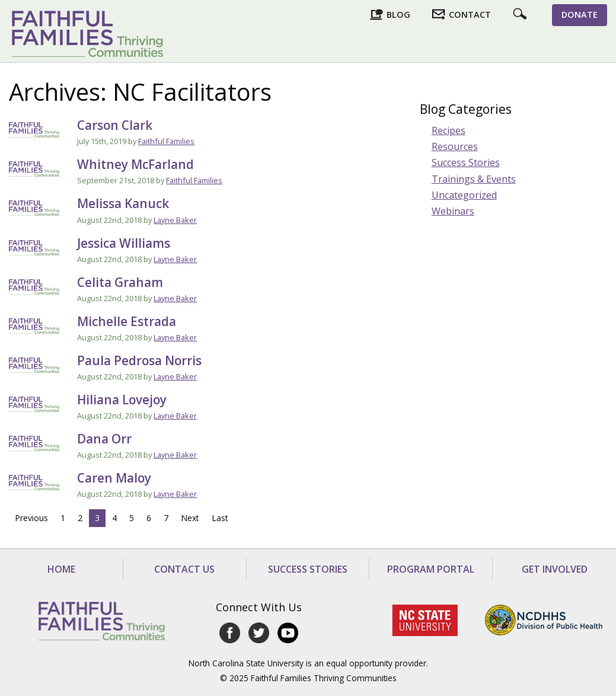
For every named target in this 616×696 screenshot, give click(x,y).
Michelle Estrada (127, 321)
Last (220, 518)
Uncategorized (464, 195)
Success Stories (466, 162)
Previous (31, 518)
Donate (580, 15)
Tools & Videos (563, 47)
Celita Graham (120, 282)
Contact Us (184, 569)
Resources (455, 146)
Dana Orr (104, 439)
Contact (470, 15)
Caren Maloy (114, 478)
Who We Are (269, 47)
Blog (398, 15)
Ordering (489, 47)
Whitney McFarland (135, 164)
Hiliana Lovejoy (122, 400)
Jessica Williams (124, 243)
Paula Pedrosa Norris (139, 360)
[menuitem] (269, 47)
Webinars (453, 211)
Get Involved (420, 47)
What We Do (344, 47)
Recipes (449, 130)
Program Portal (431, 569)
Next (190, 518)
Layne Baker (175, 220)
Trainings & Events (474, 179)
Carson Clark (115, 125)
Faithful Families (166, 141)
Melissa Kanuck (123, 203)
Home (61, 569)
